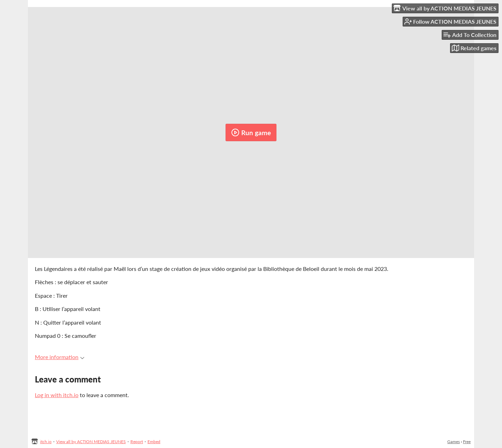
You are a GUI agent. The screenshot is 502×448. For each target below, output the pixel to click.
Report (137, 442)
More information (60, 357)
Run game (251, 132)
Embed (154, 442)
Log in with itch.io (57, 395)
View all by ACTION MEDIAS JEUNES (91, 442)
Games (454, 442)
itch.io (46, 442)
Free (467, 442)
